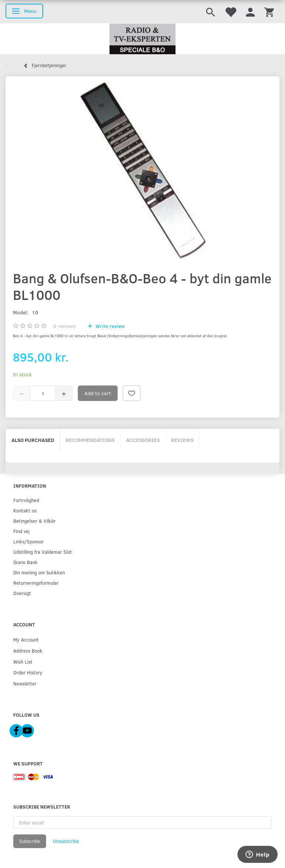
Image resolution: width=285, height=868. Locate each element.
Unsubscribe (66, 841)
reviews (64, 326)
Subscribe (30, 841)
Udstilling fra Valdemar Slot (43, 552)
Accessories (143, 440)
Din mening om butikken (39, 572)
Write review (109, 326)
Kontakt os (25, 510)
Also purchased (33, 440)
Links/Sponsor (29, 541)
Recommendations (90, 440)
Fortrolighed (26, 500)
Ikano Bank (25, 562)
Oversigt (22, 593)
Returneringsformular (36, 583)
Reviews (182, 440)
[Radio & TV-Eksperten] (142, 39)
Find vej (21, 531)
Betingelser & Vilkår (34, 521)
